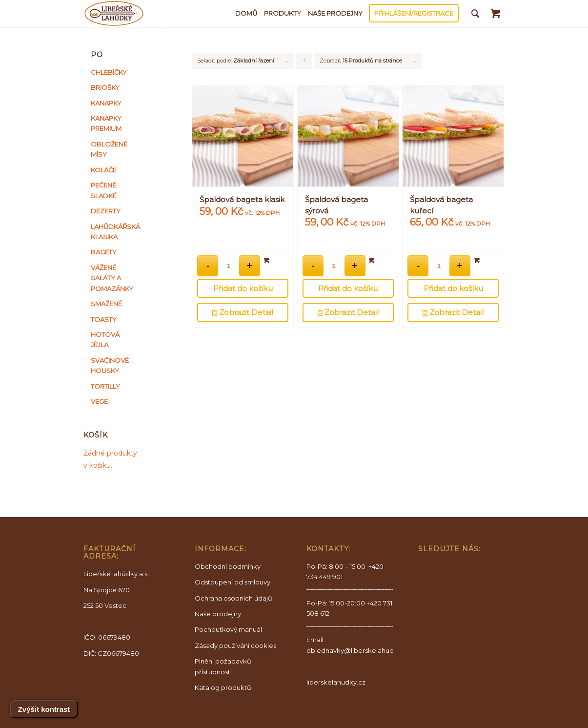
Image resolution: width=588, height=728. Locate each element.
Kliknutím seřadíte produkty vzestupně (304, 63)
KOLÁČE (104, 170)
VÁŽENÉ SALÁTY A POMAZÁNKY (112, 278)
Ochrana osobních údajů (233, 598)
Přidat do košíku (243, 288)
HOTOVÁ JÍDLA (105, 340)
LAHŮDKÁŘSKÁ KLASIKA (113, 232)
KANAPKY (106, 103)
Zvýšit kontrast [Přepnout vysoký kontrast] (44, 709)
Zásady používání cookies (235, 645)
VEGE (99, 401)
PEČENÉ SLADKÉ (104, 190)
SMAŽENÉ (106, 304)
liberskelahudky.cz (336, 682)
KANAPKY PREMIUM (106, 123)
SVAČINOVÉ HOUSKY (110, 365)
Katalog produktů (223, 687)
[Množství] (229, 266)
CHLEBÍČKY (109, 72)
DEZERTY (106, 211)
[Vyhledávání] (476, 13)
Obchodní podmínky (228, 566)
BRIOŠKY (105, 87)
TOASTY (104, 319)
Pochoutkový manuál (228, 629)
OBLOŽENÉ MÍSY (109, 149)
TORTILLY (105, 386)
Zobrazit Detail (243, 312)
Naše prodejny (218, 614)
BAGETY (104, 252)
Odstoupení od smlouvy (233, 582)
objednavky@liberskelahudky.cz (358, 650)
